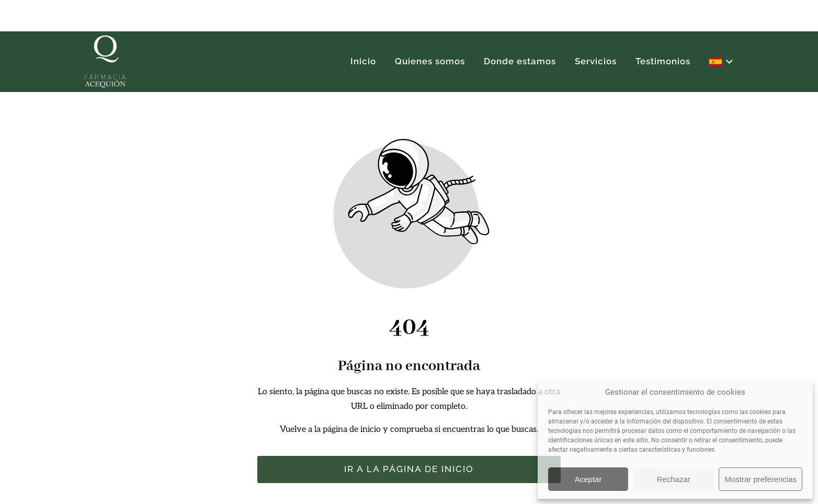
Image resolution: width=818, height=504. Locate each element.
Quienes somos (430, 61)
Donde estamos (520, 61)
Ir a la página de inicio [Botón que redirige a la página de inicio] (409, 469)
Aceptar (588, 479)
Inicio (363, 61)
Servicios (596, 61)
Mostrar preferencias (760, 479)
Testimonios (663, 61)
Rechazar (674, 479)
